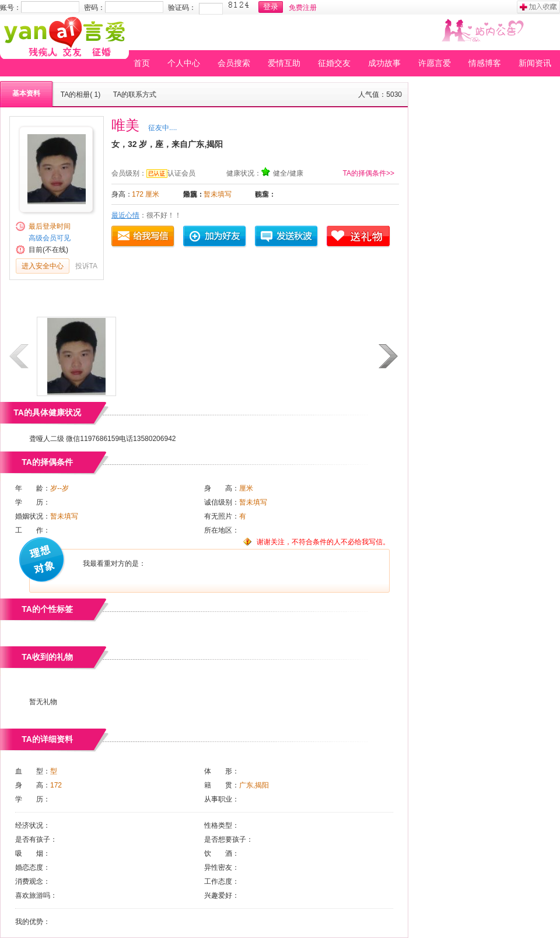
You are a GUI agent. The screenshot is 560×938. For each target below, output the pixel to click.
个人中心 (184, 63)
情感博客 (485, 63)
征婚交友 (334, 63)
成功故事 (384, 63)
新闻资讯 (535, 63)
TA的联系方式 (135, 94)
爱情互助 (284, 63)
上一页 (20, 356)
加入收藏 (538, 7)
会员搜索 (234, 63)
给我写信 (144, 237)
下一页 (389, 356)
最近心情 (125, 215)
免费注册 (303, 8)
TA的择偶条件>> (369, 173)
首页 (142, 63)
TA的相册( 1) (80, 94)
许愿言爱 (435, 63)
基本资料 (26, 93)
